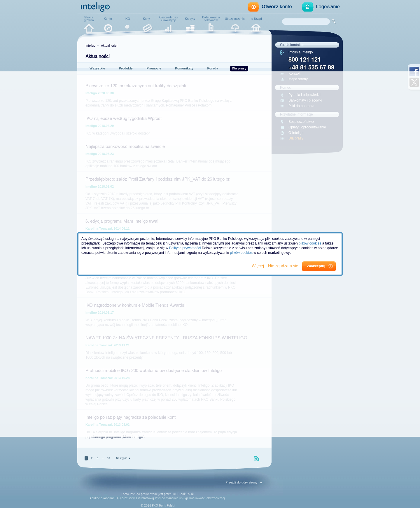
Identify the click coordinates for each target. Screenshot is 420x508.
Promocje (154, 68)
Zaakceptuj (316, 266)
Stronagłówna (89, 19)
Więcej (258, 266)
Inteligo (90, 45)
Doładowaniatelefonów (211, 19)
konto (277, 7)
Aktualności (109, 45)
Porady (212, 68)
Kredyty (190, 19)
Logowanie (328, 7)
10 (108, 458)
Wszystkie (97, 68)
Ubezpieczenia (235, 19)
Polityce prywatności (185, 248)
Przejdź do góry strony (241, 482)
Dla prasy (239, 68)
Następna (122, 458)
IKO (127, 19)
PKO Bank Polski (183, 494)
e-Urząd (257, 19)
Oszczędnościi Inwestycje (169, 19)
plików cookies (310, 243)
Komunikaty (184, 68)
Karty (146, 19)
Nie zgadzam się (284, 266)
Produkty (126, 68)
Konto (108, 19)
